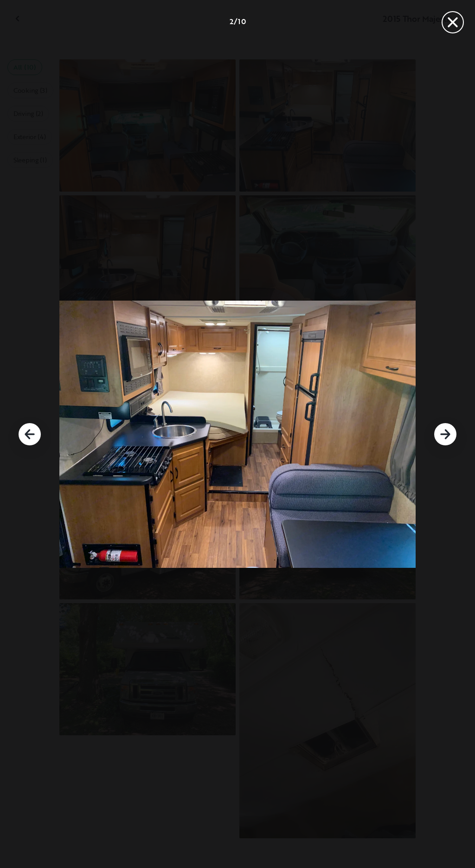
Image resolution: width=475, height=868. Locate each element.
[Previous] (30, 434)
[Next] (445, 434)
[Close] (453, 22)
